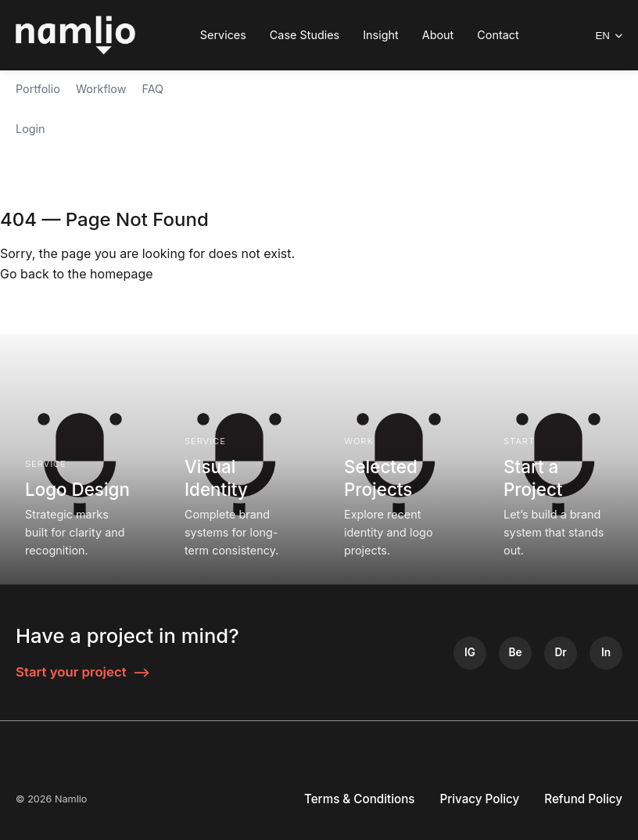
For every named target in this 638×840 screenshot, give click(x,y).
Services (223, 35)
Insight (381, 35)
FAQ (152, 89)
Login (30, 129)
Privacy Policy (480, 799)
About (438, 35)
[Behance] (515, 653)
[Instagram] (470, 653)
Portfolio (38, 89)
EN (609, 36)
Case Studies (305, 35)
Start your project (83, 672)
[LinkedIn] (606, 653)
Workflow (101, 89)
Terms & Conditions (360, 799)
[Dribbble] (561, 653)
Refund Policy (583, 799)
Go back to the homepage (77, 274)
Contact (498, 35)
